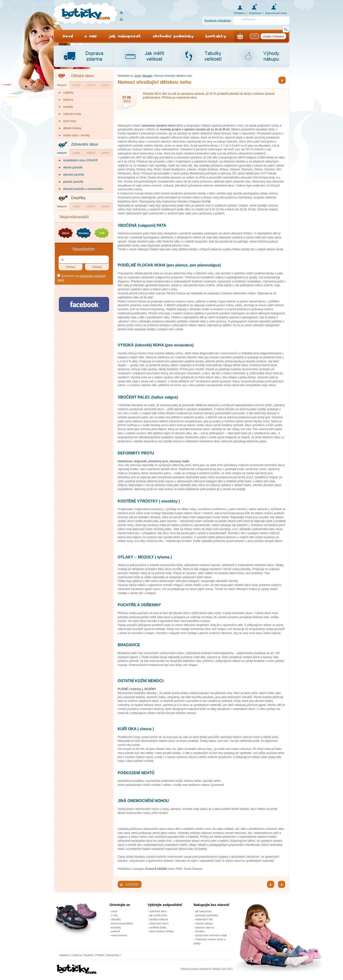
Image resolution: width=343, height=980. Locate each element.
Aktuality (148, 76)
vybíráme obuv (158, 911)
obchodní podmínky (207, 915)
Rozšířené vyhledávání (218, 20)
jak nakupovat (203, 911)
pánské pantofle (73, 182)
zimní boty (70, 121)
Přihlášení (240, 13)
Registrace (255, 13)
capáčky (68, 93)
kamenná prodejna (122, 923)
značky (76, 85)
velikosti (91, 85)
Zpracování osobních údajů (211, 935)
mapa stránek (119, 935)
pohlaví (105, 85)
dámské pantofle (74, 175)
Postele (100, 955)
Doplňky (78, 198)
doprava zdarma (205, 927)
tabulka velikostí (159, 919)
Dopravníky (113, 955)
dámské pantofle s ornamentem (83, 189)
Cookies (200, 931)
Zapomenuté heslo (276, 13)
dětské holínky (72, 128)
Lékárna (77, 955)
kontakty (116, 927)
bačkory (68, 100)
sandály (68, 107)
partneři (116, 931)
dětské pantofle (73, 167)
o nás (114, 915)
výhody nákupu (204, 923)
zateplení (64, 955)
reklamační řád (204, 919)
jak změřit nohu (158, 915)
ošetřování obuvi (159, 923)
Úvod (137, 76)
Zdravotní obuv (85, 144)
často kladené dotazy (162, 931)
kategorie (62, 85)
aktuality (116, 919)
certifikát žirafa (158, 927)
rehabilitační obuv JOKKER (80, 160)
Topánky (88, 955)
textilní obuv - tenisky (76, 135)
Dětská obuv (83, 76)
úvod (114, 911)
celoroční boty (72, 114)
